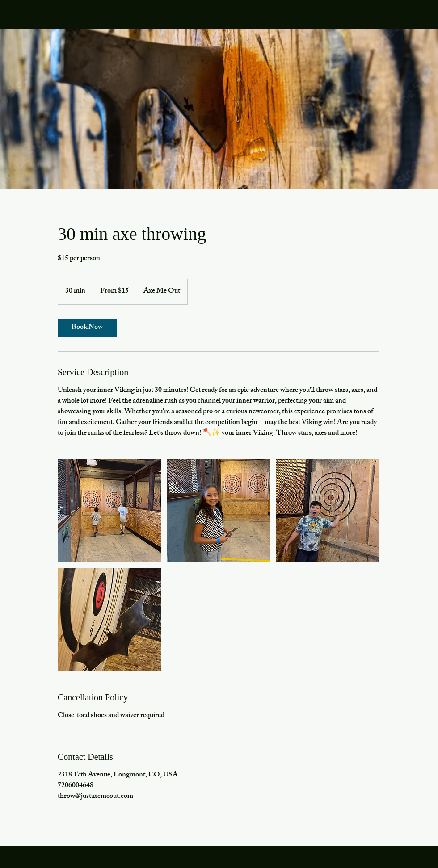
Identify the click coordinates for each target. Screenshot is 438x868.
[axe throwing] (109, 511)
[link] (87, 328)
